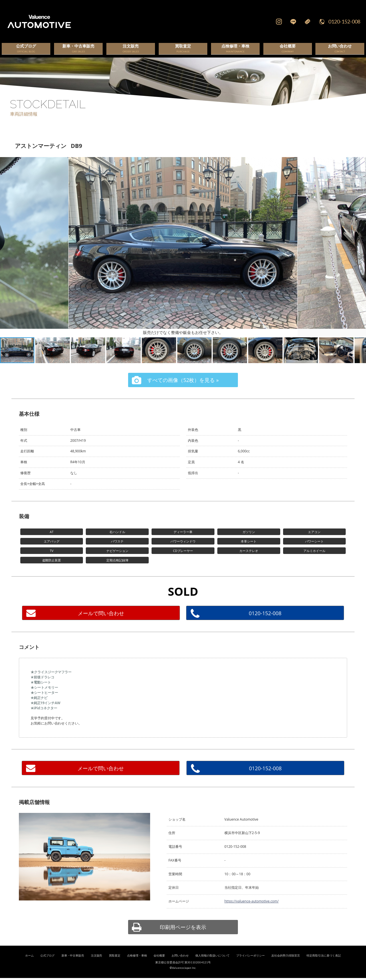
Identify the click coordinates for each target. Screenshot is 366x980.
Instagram (279, 21)
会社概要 (159, 961)
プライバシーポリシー (250, 961)
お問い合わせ (180, 961)
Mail (307, 21)
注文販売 (97, 961)
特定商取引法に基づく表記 (324, 961)
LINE (293, 21)
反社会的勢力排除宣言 (286, 961)
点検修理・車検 (137, 961)
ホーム (29, 961)
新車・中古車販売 (73, 961)
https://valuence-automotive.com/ (252, 907)
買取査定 (115, 961)
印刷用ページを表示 (183, 933)
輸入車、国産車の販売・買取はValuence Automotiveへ (110, 21)
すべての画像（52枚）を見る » (183, 385)
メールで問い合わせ (101, 619)
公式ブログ (47, 961)
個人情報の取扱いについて (212, 961)
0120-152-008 (344, 21)
